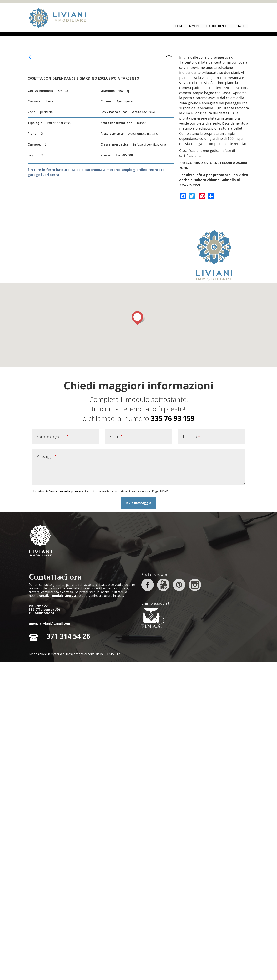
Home (179, 26)
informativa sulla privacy (63, 809)
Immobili (195, 26)
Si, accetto (185, 6)
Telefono (191, 754)
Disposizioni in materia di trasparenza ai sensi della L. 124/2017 (74, 972)
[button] (138, 635)
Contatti (238, 26)
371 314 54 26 (68, 954)
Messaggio (46, 774)
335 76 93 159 (173, 736)
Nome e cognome (52, 754)
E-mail (116, 754)
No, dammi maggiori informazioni (222, 6)
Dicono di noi (216, 26)
